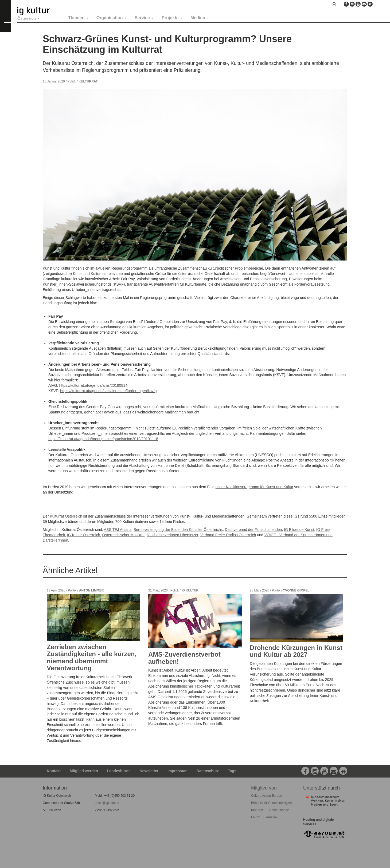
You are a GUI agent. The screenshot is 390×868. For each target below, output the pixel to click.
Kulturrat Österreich (66, 516)
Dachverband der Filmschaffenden (253, 530)
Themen (78, 18)
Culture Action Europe (267, 796)
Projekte (172, 18)
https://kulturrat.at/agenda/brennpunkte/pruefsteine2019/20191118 (103, 439)
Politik (72, 81)
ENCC (256, 817)
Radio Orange (279, 810)
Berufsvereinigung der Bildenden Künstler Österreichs (178, 530)
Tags (232, 771)
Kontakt (54, 771)
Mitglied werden (84, 771)
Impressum (178, 771)
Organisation (112, 18)
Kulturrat (88, 81)
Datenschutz (208, 771)
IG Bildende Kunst (299, 530)
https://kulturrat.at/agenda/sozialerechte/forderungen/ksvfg (108, 391)
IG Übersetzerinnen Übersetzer (172, 535)
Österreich (28, 18)
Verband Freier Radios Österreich (228, 535)
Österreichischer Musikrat (124, 535)
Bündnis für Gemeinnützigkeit (272, 803)
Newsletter (149, 771)
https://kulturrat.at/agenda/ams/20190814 (93, 385)
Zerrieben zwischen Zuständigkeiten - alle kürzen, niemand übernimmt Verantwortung (92, 657)
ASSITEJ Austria (118, 530)
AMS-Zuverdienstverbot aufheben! (184, 658)
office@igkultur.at (107, 803)
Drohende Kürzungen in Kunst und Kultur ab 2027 (296, 651)
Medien (200, 18)
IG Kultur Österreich (84, 535)
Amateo (272, 817)
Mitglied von (264, 788)
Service (144, 18)
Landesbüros (119, 771)
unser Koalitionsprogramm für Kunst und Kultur (254, 487)
